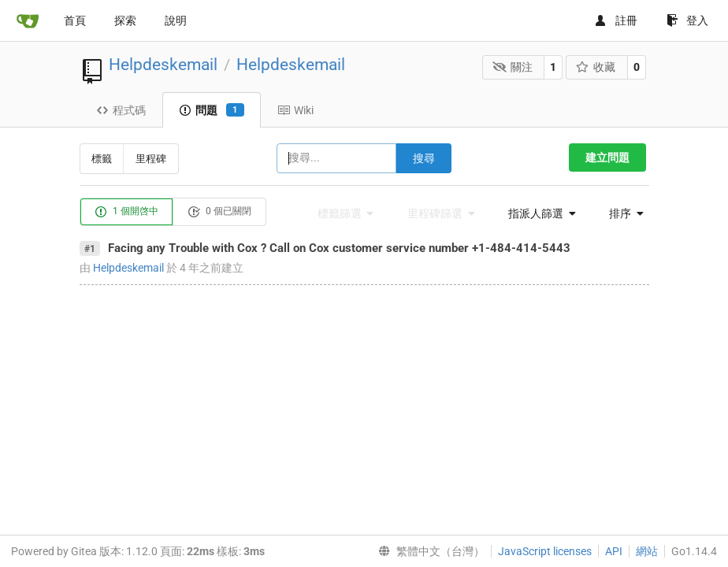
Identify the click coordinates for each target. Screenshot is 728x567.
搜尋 (424, 158)
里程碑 (151, 159)
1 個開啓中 (126, 212)
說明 (176, 20)
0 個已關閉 (219, 212)
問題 (212, 110)
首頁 (75, 20)
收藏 (596, 67)
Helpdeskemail (163, 65)
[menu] (537, 213)
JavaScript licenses (545, 551)
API (614, 551)
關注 (513, 67)
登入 (687, 20)
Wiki (295, 110)
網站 (647, 551)
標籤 (102, 159)
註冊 (616, 20)
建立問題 (607, 157)
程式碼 (121, 110)
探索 (125, 20)
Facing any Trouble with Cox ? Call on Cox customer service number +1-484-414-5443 (339, 248)
